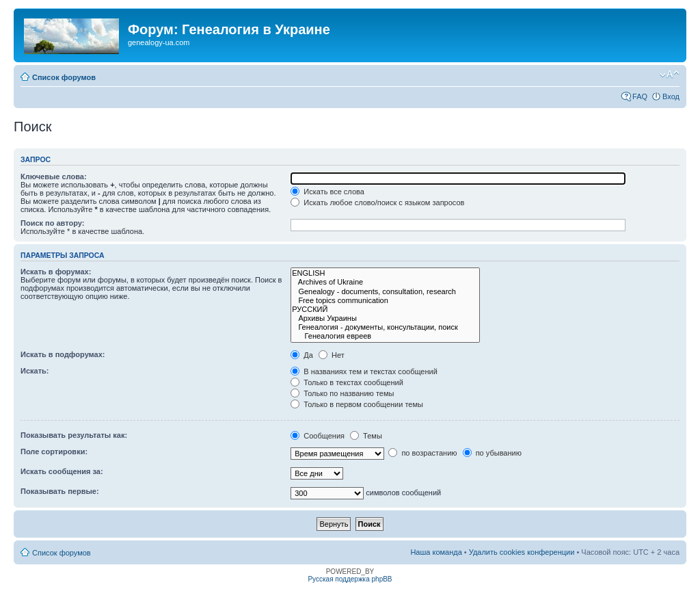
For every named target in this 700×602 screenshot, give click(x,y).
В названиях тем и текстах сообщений (364, 371)
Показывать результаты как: (74, 435)
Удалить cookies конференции (522, 552)
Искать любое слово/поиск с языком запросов (377, 202)
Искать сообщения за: (62, 471)
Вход (671, 96)
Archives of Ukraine (385, 282)
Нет (332, 355)
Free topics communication (385, 301)
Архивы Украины (385, 318)
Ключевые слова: (54, 176)
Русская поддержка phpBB (350, 579)
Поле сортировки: (54, 451)
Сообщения (318, 436)
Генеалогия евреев (385, 336)
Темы (366, 436)
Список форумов (64, 77)
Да (302, 355)
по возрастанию (422, 453)
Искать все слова (327, 192)
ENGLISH (385, 273)
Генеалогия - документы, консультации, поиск (385, 327)
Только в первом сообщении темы (357, 404)
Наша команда (436, 552)
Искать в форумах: (56, 272)
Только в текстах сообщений (347, 382)
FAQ (640, 96)
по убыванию (492, 453)
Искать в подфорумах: (63, 354)
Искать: (35, 371)
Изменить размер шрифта (670, 75)
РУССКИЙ (385, 310)
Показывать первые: (60, 491)
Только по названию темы (342, 393)
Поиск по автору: (52, 223)
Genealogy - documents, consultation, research (385, 292)
